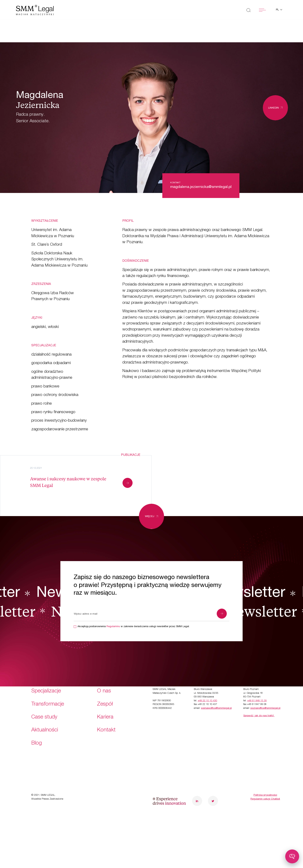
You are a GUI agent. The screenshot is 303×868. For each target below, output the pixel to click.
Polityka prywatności (265, 772)
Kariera (105, 694)
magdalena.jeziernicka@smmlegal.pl (201, 187)
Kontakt (106, 707)
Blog (37, 720)
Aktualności (45, 707)
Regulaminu (113, 627)
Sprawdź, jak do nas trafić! (259, 693)
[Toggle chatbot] (292, 856)
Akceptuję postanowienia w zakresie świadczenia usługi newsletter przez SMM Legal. (134, 627)
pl (278, 10)
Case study (44, 694)
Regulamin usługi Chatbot (265, 776)
